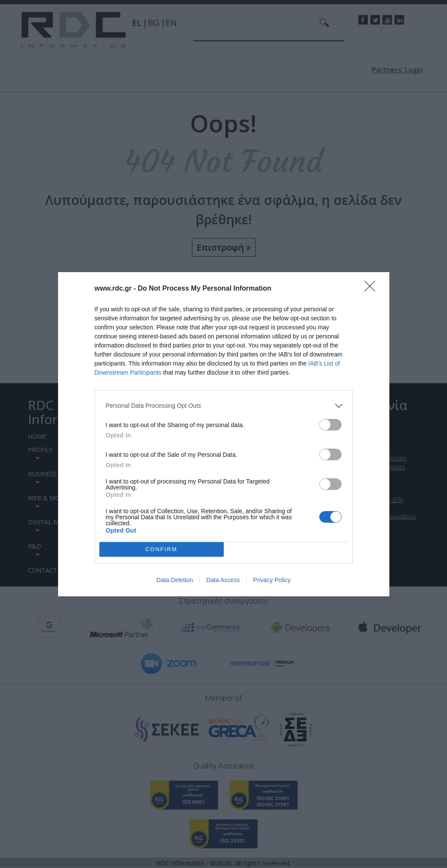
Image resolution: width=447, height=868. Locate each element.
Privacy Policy (272, 580)
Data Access (223, 580)
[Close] (373, 289)
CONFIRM (162, 549)
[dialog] (224, 434)
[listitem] (224, 406)
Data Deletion (175, 580)
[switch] (330, 425)
